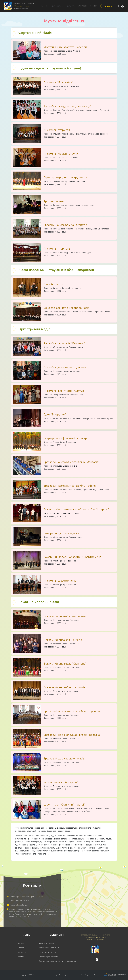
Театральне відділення (47, 952)
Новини (90, 6)
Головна (44, 6)
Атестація (79, 6)
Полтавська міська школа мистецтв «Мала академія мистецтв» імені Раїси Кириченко (63, 975)
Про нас (21, 948)
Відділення (22, 952)
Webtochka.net (112, 975)
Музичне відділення (46, 943)
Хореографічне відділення (49, 948)
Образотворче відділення (49, 957)
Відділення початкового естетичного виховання (57, 961)
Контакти (108, 6)
